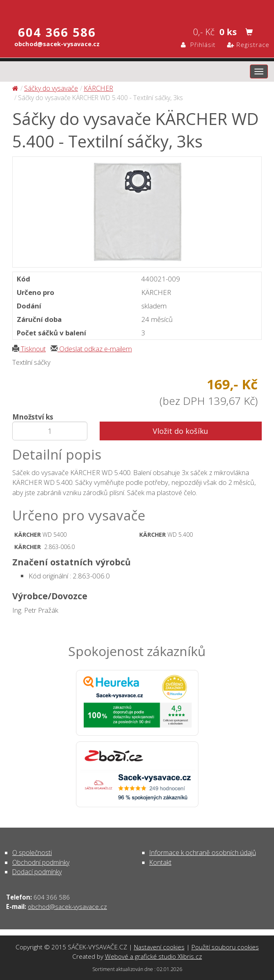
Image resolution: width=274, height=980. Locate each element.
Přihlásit (198, 45)
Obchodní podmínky (41, 862)
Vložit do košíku (180, 431)
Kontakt (160, 862)
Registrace (248, 45)
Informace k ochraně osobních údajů (203, 853)
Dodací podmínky (37, 872)
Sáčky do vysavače (51, 88)
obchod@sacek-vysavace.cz (67, 906)
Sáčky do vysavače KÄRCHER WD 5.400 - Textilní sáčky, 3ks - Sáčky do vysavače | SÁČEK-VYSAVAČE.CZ (137, 9)
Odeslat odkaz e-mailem (91, 349)
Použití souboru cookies (225, 947)
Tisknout (29, 349)
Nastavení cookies (159, 947)
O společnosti (32, 853)
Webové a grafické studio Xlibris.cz (154, 956)
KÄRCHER (98, 88)
